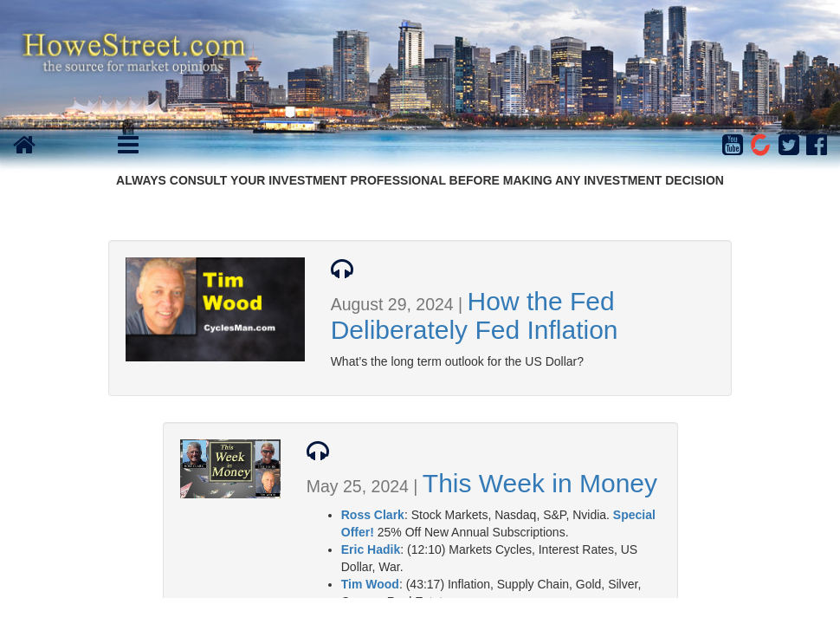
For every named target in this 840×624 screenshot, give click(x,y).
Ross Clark (373, 515)
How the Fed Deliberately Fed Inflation (475, 315)
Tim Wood (370, 584)
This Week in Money (540, 483)
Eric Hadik (371, 549)
